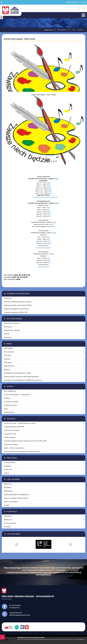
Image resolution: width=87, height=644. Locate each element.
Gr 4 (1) (44, 197)
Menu (9, 344)
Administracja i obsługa (12, 330)
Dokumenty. (8, 337)
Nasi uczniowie (9, 352)
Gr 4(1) (44, 248)
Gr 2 (37, 197)
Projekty (11, 419)
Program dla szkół (10, 434)
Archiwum (7, 527)
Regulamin (8, 466)
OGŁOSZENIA (8, 348)
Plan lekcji (8, 355)
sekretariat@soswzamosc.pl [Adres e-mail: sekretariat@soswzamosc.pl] (20, 615)
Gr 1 (34, 197)
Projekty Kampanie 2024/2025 (14, 427)
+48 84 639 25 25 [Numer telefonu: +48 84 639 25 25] (16, 613)
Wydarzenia (8, 484)
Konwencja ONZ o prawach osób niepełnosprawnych (22, 377)
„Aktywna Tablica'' (10, 437)
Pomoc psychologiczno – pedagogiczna (17, 395)
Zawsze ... (80, 30)
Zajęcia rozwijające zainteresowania (16, 498)
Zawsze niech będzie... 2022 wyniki (19, 39)
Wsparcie (7, 370)
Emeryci (7, 334)
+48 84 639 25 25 (84, 8)
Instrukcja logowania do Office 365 (16, 312)
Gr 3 (40, 197)
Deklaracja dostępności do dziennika (16, 309)
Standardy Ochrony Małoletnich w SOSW (17, 373)
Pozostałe (12, 512)
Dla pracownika (14, 319)
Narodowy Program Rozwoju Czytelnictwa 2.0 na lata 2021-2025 (25, 441)
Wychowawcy (8, 491)
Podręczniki (8, 470)
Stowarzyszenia (9, 412)
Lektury (7, 473)
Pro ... (68, 30)
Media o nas (8, 520)
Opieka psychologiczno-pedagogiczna (17, 495)
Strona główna (61, 30)
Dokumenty (8, 362)
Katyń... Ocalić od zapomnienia (14, 448)
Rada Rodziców (9, 366)
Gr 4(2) (43, 267)
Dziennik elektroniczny (18, 294)
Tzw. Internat (13, 479)
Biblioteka (12, 458)
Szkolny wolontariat (11, 405)
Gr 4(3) (55, 197)
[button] (2, 2)
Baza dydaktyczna (10, 391)
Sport (6, 409)
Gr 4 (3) (47, 267)
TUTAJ (57, 179)
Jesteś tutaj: (48, 30)
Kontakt (7, 505)
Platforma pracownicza (12, 323)
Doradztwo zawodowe (11, 402)
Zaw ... (73, 30)
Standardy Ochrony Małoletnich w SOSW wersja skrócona (23, 380)
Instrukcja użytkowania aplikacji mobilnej (18, 302)
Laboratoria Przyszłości (12, 430)
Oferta (10, 387)
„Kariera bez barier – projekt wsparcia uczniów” (20, 423)
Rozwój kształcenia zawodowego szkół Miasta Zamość (22, 452)
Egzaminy (7, 359)
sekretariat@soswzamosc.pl (79, 8)
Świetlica (7, 398)
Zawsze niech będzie (11, 444)
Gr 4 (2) (49, 197)
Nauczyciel (8, 327)
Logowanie (8, 298)
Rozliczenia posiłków (11, 502)
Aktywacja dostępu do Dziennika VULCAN (18, 305)
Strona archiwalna (10, 523)
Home (54, 30)
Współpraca (8, 516)
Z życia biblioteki (10, 462)
